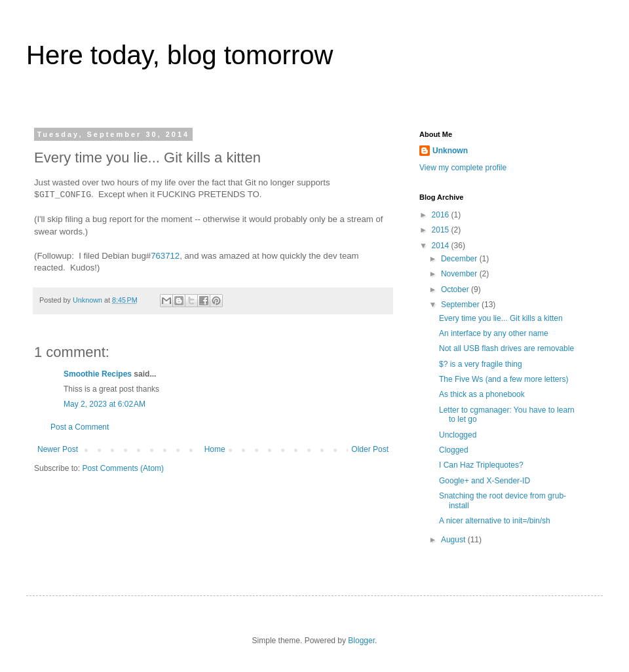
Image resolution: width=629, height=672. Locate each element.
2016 (442, 215)
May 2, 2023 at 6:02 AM (105, 404)
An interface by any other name (494, 333)
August (454, 540)
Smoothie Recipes (98, 374)
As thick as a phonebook (482, 394)
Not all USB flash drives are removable (506, 348)
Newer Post (58, 449)
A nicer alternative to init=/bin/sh (495, 521)
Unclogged (458, 435)
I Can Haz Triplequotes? (481, 465)
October (456, 289)
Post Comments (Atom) (123, 468)
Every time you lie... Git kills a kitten (501, 318)
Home (215, 449)
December (460, 259)
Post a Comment (80, 427)
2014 (442, 246)
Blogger (361, 641)
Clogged (454, 450)
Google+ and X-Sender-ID (485, 481)
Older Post (370, 449)
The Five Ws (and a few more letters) (504, 379)
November (460, 274)
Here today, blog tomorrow (180, 55)
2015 (442, 230)
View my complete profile (463, 168)
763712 (165, 256)
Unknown (450, 151)
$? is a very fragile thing (481, 364)
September (461, 305)
